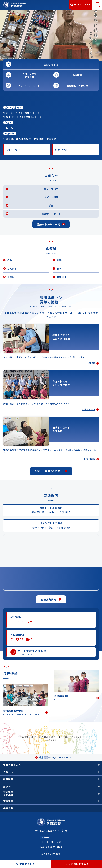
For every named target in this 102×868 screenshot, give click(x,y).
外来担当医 (62, 150)
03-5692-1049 (22, 640)
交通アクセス (26, 864)
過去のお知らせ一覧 (49, 224)
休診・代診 (13, 150)
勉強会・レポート (51, 214)
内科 (10, 260)
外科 (59, 260)
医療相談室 (90, 459)
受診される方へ (12, 765)
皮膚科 (11, 277)
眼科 (59, 268)
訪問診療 (91, 363)
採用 (51, 205)
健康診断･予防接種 (9, 794)
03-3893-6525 (22, 622)
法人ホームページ (55, 757)
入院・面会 (10, 772)
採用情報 (8, 808)
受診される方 (89, 410)
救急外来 (62, 277)
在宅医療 (8, 779)
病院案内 (8, 801)
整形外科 (12, 268)
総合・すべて (51, 189)
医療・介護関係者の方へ (49, 471)
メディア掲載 (51, 197)
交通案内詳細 (49, 600)
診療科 (7, 786)
